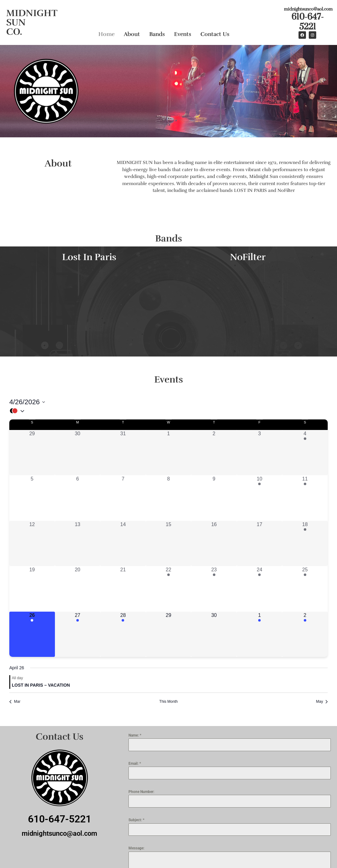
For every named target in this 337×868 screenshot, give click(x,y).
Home (106, 34)
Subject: (136, 820)
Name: (135, 735)
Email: (135, 764)
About (132, 34)
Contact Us (215, 34)
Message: (136, 848)
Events (183, 34)
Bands (157, 34)
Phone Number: (141, 792)
